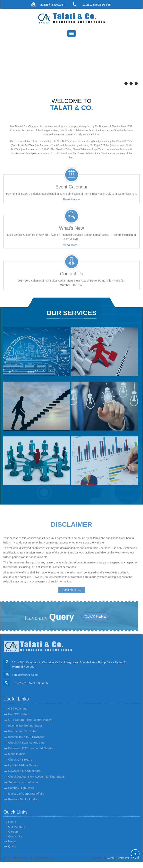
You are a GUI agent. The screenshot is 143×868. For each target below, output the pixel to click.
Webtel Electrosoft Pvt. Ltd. (123, 858)
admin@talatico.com (53, 5)
